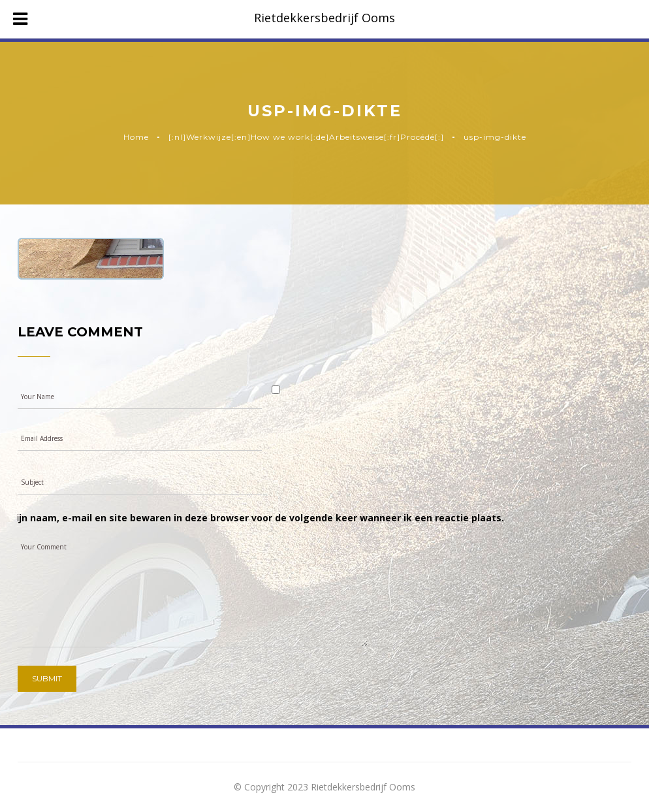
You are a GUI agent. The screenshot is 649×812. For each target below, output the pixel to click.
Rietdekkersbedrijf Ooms (324, 18)
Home (136, 137)
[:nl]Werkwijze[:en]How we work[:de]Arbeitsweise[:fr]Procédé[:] (306, 137)
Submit (47, 678)
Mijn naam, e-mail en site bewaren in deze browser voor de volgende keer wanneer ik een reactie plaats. (256, 518)
